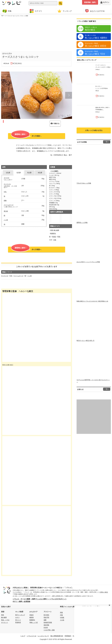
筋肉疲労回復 (48, 622)
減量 (45, 620)
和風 (61, 612)
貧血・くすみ (5, 620)
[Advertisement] (37, 33)
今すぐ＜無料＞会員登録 (21, 601)
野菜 (59, 237)
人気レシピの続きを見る (94, 130)
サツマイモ (7, 184)
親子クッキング (20, 615)
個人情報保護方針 (57, 636)
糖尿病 (32, 617)
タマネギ (7, 178)
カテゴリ (36, 11)
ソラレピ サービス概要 (21, 599)
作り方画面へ (26, 136)
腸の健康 (56, 230)
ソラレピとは (31, 636)
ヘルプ (23, 636)
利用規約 (68, 636)
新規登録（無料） (91, 2)
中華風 (62, 618)
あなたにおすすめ (95, 11)
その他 (62, 620)
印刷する (56, 124)
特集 (7, 11)
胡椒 (5, 201)
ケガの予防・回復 (49, 630)
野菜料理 (18, 622)
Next (69, 95)
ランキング (64, 11)
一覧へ (107, 142)
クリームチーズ (9, 205)
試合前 (46, 627)
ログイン (105, 2)
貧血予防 (46, 617)
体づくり (18, 620)
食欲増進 (46, 625)
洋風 (55, 240)
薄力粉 (6, 211)
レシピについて (43, 636)
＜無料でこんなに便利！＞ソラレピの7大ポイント (49, 599)
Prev (5, 95)
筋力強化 (46, 615)
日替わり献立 (104, 592)
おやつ (17, 617)
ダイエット (5, 622)
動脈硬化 (53, 233)
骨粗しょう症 (34, 622)
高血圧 (32, 615)
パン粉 (6, 220)
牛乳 (5, 192)
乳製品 (54, 237)
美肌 (52, 230)
